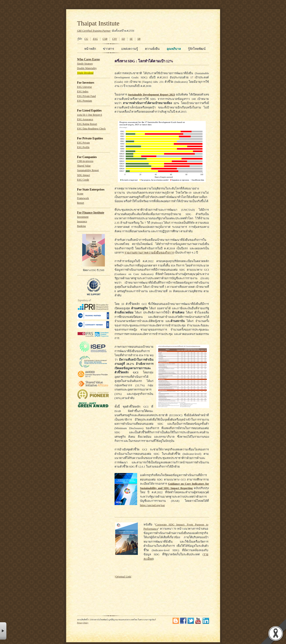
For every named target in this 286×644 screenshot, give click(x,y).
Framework (83, 198)
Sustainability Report (88, 170)
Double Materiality (87, 68)
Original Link (123, 577)
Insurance (82, 222)
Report (81, 203)
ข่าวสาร (108, 49)
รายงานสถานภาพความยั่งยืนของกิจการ (149, 253)
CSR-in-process (85, 161)
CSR (105, 39)
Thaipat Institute (98, 23)
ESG (95, 39)
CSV (115, 39)
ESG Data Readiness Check (91, 129)
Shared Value (84, 166)
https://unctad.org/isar (153, 505)
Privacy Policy (83, 623)
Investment (83, 217)
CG (86, 39)
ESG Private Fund (87, 96)
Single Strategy (85, 64)
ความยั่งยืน (152, 49)
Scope (80, 194)
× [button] (3, 631)
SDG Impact (84, 175)
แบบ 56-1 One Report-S (90, 115)
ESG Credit (83, 180)
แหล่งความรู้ (129, 49)
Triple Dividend (85, 73)
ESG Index (83, 92)
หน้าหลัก (90, 49)
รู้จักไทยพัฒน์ (197, 49)
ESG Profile (83, 147)
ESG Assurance (85, 120)
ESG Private (84, 143)
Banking (82, 226)
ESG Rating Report (87, 124)
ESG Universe (85, 87)
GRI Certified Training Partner (94, 31)
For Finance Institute (91, 213)
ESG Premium (85, 101)
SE (131, 39)
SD (123, 39)
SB (139, 39)
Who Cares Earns (89, 59)
